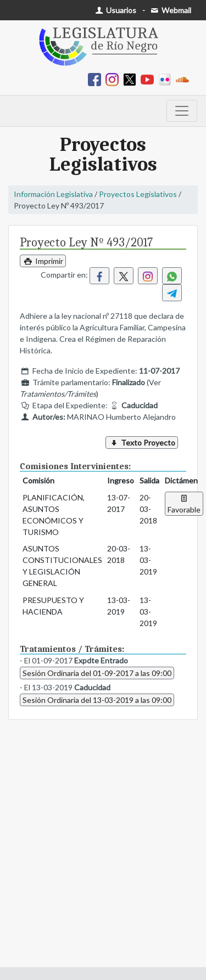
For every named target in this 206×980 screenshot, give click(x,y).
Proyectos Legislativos (138, 194)
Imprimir (43, 261)
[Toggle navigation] (182, 111)
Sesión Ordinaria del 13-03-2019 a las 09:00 (97, 700)
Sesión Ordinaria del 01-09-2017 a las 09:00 (97, 673)
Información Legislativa (53, 194)
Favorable (184, 504)
